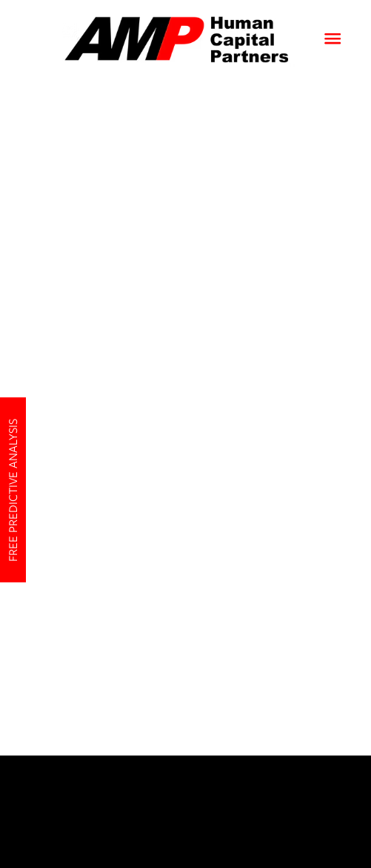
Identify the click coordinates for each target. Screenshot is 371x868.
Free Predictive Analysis (13, 489)
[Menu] (332, 38)
